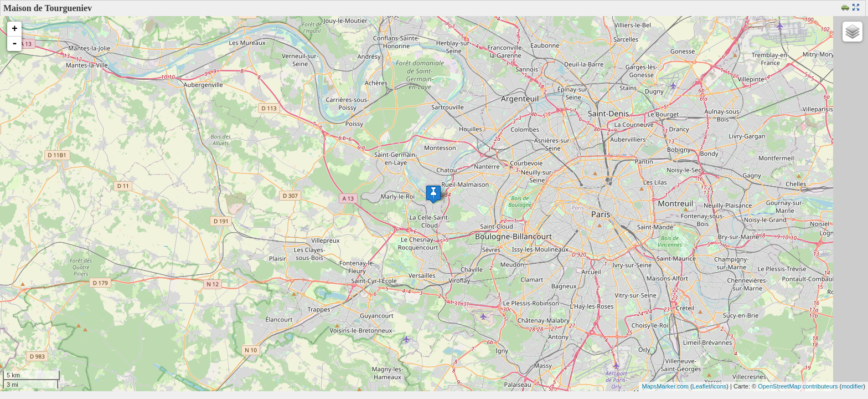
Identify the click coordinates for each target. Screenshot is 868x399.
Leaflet (702, 386)
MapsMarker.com (665, 386)
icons (720, 386)
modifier (852, 386)
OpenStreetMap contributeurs (798, 386)
